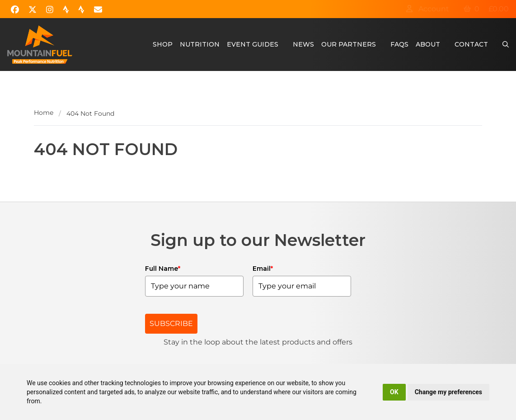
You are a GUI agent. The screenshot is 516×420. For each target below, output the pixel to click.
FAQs (399, 44)
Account (427, 9)
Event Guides (253, 44)
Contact (471, 44)
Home (44, 113)
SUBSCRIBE (171, 323)
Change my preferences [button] (448, 392)
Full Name (163, 269)
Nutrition (200, 44)
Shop (163, 44)
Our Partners (349, 44)
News (303, 44)
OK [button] (394, 392)
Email (263, 269)
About (428, 44)
